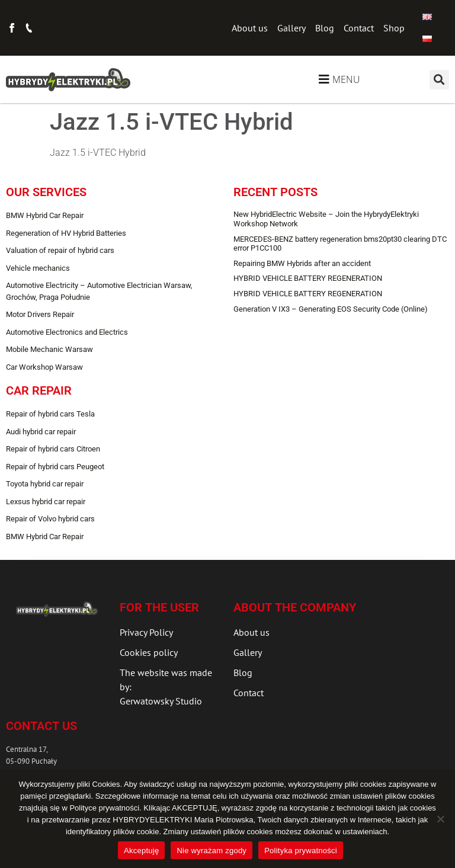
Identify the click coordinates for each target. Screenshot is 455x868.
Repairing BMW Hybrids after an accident (302, 263)
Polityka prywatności (301, 851)
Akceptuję (141, 851)
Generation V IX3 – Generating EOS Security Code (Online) (331, 309)
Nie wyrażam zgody (212, 851)
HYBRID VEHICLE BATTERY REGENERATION (308, 278)
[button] (439, 80)
